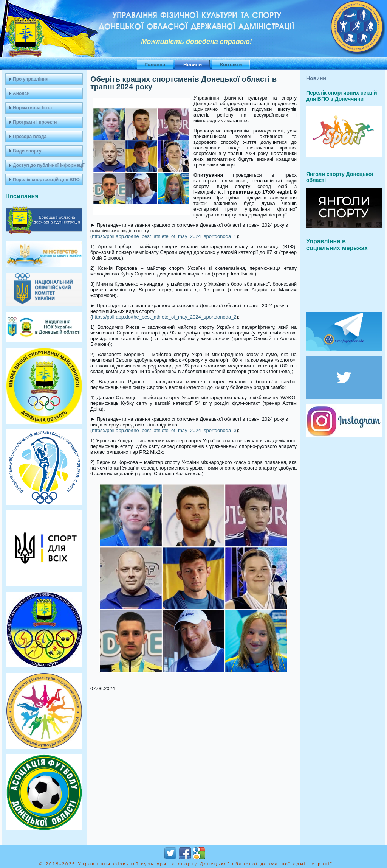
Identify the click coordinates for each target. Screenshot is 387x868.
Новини (193, 65)
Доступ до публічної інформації (48, 165)
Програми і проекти (35, 122)
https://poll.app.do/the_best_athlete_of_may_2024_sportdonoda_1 (164, 236)
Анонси (21, 93)
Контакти (231, 65)
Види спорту (27, 151)
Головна (155, 65)
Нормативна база (32, 108)
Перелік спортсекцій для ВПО (46, 180)
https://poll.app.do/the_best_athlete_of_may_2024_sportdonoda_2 (164, 317)
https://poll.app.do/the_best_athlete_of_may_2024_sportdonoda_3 (164, 430)
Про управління (31, 79)
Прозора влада (30, 137)
